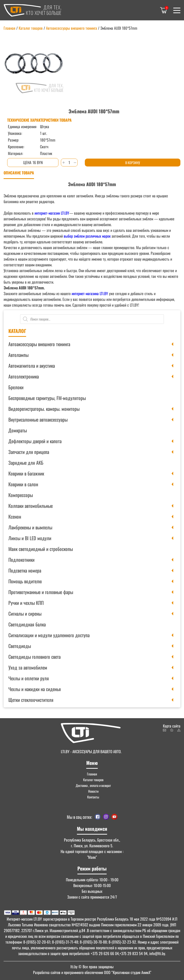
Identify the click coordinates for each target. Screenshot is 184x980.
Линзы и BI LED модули (30, 538)
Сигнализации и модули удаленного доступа (49, 635)
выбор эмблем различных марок (87, 236)
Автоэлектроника (24, 376)
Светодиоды (20, 646)
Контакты (93, 797)
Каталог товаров (31, 28)
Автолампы (18, 355)
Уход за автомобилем (28, 667)
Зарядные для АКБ (26, 463)
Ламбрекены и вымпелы (30, 527)
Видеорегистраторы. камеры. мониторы (44, 409)
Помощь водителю (25, 581)
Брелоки (16, 387)
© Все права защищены (92, 967)
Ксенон (15, 516)
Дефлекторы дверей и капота (35, 441)
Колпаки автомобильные (31, 506)
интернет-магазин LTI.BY (52, 213)
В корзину (133, 163)
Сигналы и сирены (25, 613)
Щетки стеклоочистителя (31, 700)
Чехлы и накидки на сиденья (35, 689)
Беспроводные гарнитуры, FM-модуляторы (47, 398)
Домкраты (18, 430)
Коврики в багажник (26, 473)
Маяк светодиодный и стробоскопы (41, 549)
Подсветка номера (25, 570)
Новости (93, 791)
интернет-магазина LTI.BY (90, 293)
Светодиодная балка (27, 624)
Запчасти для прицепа (29, 452)
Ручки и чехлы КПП (26, 603)
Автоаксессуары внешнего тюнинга (39, 344)
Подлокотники (21, 560)
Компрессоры (21, 495)
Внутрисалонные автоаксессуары (38, 419)
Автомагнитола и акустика (32, 366)
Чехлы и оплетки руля (29, 678)
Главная (9, 28)
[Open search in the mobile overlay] (92, 319)
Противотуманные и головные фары (41, 592)
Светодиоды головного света (34, 657)
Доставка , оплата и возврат (93, 785)
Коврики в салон (23, 484)
